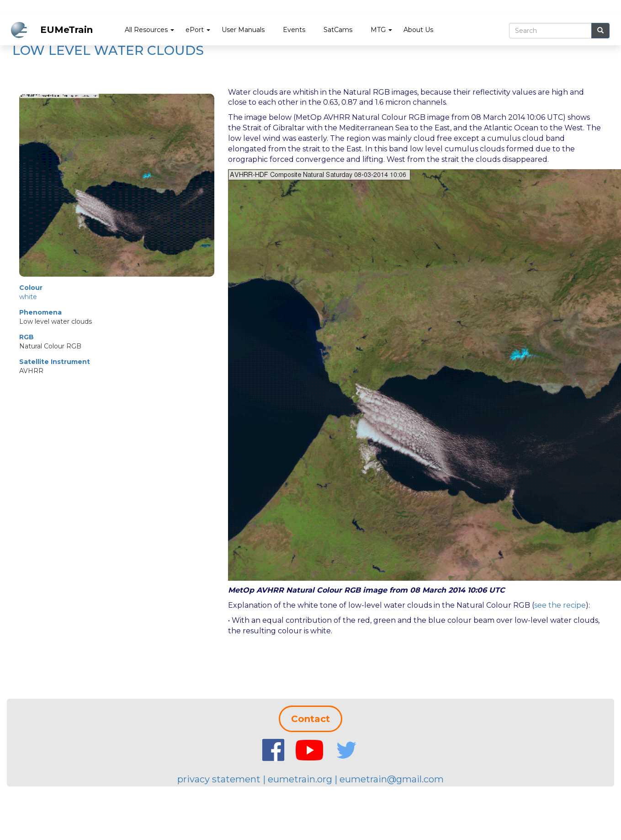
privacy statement (219, 779)
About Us (418, 30)
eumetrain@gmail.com (392, 779)
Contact (310, 719)
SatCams (338, 30)
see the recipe (560, 605)
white (28, 297)
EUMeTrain (66, 30)
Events (294, 30)
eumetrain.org (300, 779)
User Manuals (243, 30)
